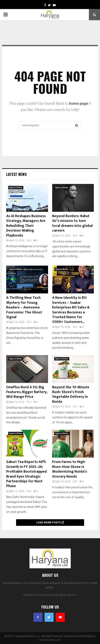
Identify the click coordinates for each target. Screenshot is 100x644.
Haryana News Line (50, 640)
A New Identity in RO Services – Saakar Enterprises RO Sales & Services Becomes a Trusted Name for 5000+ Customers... (71, 310)
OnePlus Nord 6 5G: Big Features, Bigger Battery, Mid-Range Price (27, 392)
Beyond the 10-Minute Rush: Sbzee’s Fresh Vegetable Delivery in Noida (71, 394)
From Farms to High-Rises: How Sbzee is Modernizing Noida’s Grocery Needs (69, 469)
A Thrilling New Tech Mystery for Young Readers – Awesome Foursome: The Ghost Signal (24, 307)
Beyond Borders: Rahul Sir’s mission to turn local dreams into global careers (72, 223)
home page (79, 103)
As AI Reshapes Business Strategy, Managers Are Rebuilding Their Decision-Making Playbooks (26, 226)
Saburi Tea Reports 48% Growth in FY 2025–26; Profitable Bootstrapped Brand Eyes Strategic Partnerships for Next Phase (26, 474)
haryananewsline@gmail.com (58, 595)
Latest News (16, 174)
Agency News (16, 188)
